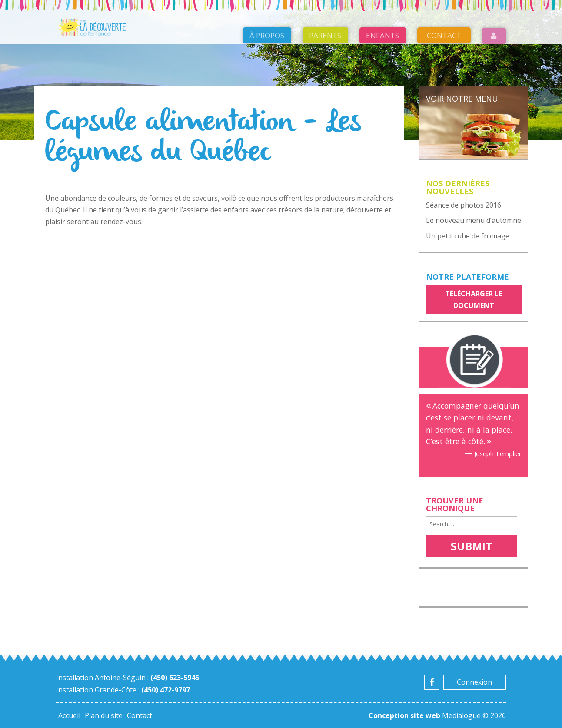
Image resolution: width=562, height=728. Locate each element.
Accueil (69, 715)
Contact (444, 35)
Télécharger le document (474, 299)
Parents (325, 35)
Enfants (382, 35)
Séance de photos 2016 (464, 205)
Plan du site (104, 715)
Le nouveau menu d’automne (474, 220)
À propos (267, 35)
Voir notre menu (462, 99)
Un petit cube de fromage (468, 236)
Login (494, 36)
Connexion (474, 682)
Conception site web (404, 715)
